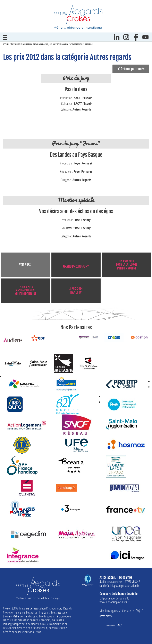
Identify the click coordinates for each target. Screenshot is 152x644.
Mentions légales (109, 611)
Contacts (127, 611)
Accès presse (106, 616)
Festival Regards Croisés (78, 17)
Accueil (6, 45)
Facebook (136, 37)
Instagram (126, 37)
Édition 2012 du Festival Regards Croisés (29, 45)
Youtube (146, 37)
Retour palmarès (131, 69)
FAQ (138, 611)
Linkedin (117, 37)
